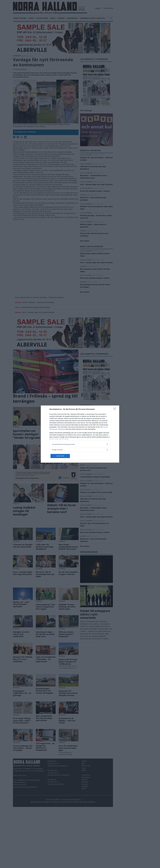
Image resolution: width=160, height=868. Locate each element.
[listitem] (80, 444)
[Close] (115, 409)
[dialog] (80, 434)
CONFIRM (60, 456)
